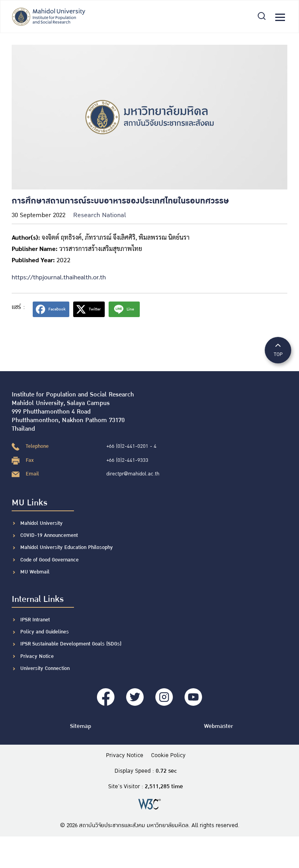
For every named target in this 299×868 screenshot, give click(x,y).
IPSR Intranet (35, 620)
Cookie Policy (168, 756)
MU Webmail (35, 572)
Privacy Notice (37, 656)
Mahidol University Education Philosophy (67, 547)
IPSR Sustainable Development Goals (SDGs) (71, 644)
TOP (278, 350)
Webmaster (218, 726)
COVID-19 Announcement (50, 535)
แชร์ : (18, 307)
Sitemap (81, 726)
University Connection (45, 668)
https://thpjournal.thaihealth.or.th (59, 277)
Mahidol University (41, 523)
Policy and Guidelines (45, 632)
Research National (99, 215)
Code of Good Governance (49, 560)
